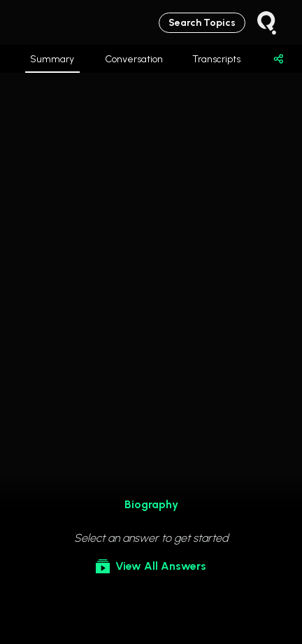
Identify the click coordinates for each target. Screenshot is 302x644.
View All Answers (151, 566)
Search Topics (202, 23)
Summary (52, 63)
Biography (151, 504)
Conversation (134, 59)
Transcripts (216, 59)
